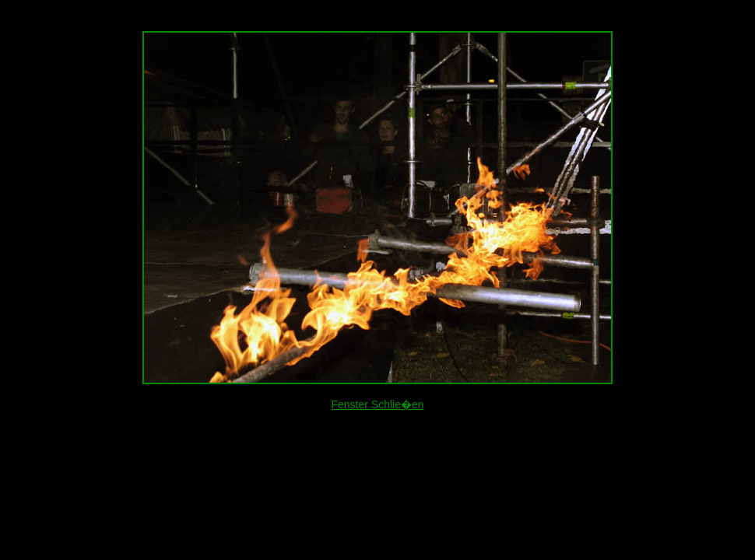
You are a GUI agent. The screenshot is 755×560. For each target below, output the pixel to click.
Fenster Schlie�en (377, 404)
